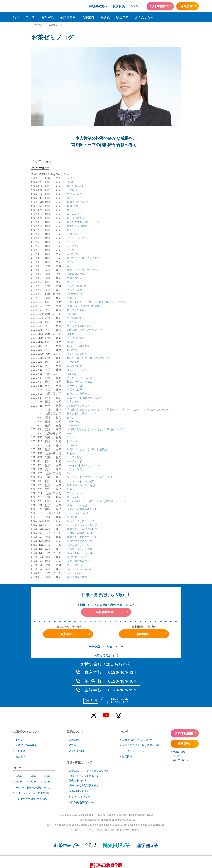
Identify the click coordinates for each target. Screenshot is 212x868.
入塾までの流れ (104, 623)
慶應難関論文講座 (79, 759)
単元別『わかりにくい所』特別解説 (87, 417)
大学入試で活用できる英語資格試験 (89, 738)
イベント (136, 6)
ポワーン (72, 413)
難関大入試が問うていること (83, 238)
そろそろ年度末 (76, 258)
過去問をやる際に (77, 278)
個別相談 (118, 6)
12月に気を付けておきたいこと (85, 298)
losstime (72, 341)
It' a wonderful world (78, 481)
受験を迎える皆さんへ (79, 294)
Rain (70, 401)
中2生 (33, 750)
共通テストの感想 (77, 473)
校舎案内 (122, 17)
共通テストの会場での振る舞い (84, 274)
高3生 (47, 744)
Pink (69, 441)
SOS (70, 166)
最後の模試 (73, 174)
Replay (71, 421)
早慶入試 (72, 457)
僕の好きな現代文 (77, 194)
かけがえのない (76, 182)
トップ (19, 708)
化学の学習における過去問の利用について (91, 326)
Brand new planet (77, 242)
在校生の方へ (98, 6)
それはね (72, 210)
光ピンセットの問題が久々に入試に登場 (89, 445)
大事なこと (73, 202)
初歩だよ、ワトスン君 (79, 346)
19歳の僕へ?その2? (78, 373)
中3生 (47, 750)
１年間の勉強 (75, 425)
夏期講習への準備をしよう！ (83, 381)
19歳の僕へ (73, 393)
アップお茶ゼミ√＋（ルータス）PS (57, 6)
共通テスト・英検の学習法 (82, 497)
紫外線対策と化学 (77, 545)
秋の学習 (72, 318)
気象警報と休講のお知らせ (137, 708)
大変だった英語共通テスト (82, 477)
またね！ (72, 230)
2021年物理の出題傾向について (85, 365)
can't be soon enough (79, 537)
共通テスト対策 (76, 353)
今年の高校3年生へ (78, 254)
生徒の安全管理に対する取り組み (141, 713)
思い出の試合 (75, 533)
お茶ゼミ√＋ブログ (79, 765)
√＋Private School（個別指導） (33, 761)
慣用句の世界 (75, 357)
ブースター (73, 329)
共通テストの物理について (82, 505)
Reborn (71, 302)
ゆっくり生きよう (77, 338)
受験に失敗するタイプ (79, 509)
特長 (16, 17)
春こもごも (73, 250)
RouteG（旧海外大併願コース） (33, 755)
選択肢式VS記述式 (77, 186)
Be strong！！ (75, 262)
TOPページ (37, 25)
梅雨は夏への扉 (76, 154)
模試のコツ (73, 409)
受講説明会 (179, 720)
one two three (75, 541)
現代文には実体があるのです (83, 226)
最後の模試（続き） (78, 170)
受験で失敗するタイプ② (81, 489)
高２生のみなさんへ (78, 322)
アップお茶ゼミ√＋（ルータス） (24, 6)
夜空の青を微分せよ (78, 361)
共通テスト (73, 266)
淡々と (71, 178)
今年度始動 (73, 158)
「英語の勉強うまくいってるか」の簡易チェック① (96, 397)
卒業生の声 (68, 17)
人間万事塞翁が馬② (78, 529)
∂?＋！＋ (72, 405)
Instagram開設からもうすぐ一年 (85, 433)
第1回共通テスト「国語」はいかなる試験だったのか (96, 469)
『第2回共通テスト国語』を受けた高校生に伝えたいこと (99, 270)
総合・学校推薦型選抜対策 (84, 753)
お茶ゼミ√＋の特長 (26, 713)
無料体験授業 (159, 6)
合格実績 (48, 17)
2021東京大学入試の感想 (81, 453)
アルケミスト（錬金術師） (82, 449)
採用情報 (127, 724)
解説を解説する (76, 286)
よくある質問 (144, 17)
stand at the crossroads (80, 521)
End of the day (75, 461)
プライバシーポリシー (135, 719)
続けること (73, 214)
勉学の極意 (73, 369)
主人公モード (75, 429)
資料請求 (186, 6)
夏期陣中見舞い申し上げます (83, 190)
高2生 (33, 744)
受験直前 (72, 485)
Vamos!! (72, 282)
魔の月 (71, 310)
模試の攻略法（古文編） (81, 349)
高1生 (19, 744)
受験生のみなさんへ (78, 525)
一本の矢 (72, 290)
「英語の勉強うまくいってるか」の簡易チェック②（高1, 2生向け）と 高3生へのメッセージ (119, 377)
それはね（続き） (77, 206)
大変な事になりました (79, 513)
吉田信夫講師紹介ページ (82, 770)
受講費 (105, 17)
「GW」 (72, 218)
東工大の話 (73, 465)
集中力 (71, 198)
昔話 (70, 234)
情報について (75, 246)
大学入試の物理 (76, 306)
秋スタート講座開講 (78, 314)
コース (30, 17)
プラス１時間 (75, 437)
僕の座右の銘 (75, 334)
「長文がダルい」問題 (79, 517)
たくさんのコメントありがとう (84, 493)
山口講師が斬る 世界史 (81, 501)
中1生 (19, 750)
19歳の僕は (73, 389)
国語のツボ (73, 222)
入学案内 (88, 17)
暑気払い (72, 150)
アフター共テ (75, 162)
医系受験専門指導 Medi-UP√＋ (33, 766)
